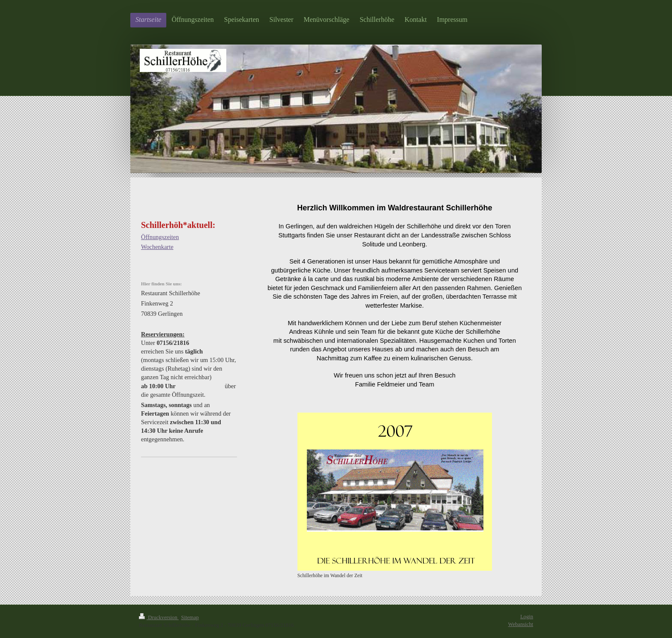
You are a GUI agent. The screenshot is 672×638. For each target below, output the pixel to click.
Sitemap (190, 617)
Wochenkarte (157, 247)
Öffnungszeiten (160, 237)
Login (527, 617)
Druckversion (159, 617)
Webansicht (521, 624)
